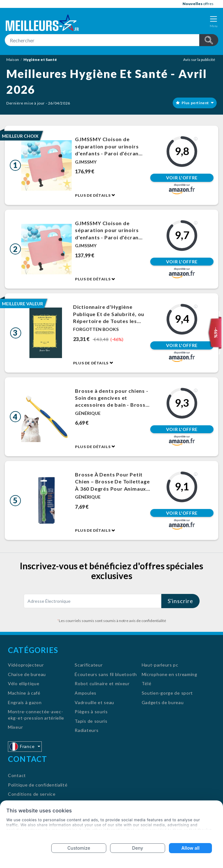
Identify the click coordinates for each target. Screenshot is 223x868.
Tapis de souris (91, 721)
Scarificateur (89, 665)
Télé (147, 683)
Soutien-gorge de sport (167, 693)
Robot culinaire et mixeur (102, 683)
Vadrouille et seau (94, 702)
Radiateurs (87, 730)
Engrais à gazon (25, 702)
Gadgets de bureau (163, 702)
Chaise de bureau (27, 674)
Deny (138, 848)
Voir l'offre (182, 178)
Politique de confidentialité (38, 785)
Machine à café (24, 693)
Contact (17, 775)
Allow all (190, 848)
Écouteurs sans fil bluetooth (106, 674)
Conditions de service (32, 794)
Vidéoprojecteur (26, 665)
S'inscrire (180, 601)
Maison (13, 60)
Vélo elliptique (24, 683)
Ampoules (86, 693)
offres (198, 4)
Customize (79, 848)
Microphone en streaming (170, 674)
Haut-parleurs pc (160, 665)
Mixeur (15, 727)
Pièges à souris (91, 712)
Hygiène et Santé (40, 60)
